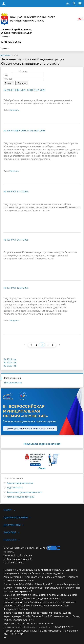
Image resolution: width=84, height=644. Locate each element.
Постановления (13, 383)
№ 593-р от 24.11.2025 (16, 240)
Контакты (9, 552)
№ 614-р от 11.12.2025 (16, 191)
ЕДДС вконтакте (15, 488)
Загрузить (14, 110)
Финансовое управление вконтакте (24, 492)
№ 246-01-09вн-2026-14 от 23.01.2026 (24, 90)
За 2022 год (10, 359)
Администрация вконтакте (20, 483)
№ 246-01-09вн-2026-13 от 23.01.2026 (24, 131)
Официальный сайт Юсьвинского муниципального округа (42, 19)
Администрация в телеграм (20, 497)
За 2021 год (10, 362)
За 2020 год (10, 366)
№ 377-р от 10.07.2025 (16, 288)
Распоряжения (13, 378)
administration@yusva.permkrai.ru (34, 627)
